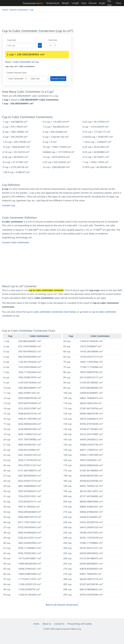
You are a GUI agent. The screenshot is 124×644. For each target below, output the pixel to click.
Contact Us (59, 624)
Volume (93, 3)
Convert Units (58, 79)
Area (84, 3)
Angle (102, 3)
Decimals (53, 40)
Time (118, 3)
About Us (47, 624)
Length (75, 3)
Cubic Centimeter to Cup (26, 62)
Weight (65, 3)
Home (37, 624)
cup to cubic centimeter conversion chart (48, 312)
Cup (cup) (12, 40)
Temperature (53, 3)
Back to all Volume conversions (62, 605)
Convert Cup (9, 205)
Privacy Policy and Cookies (80, 624)
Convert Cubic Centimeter (16, 242)
